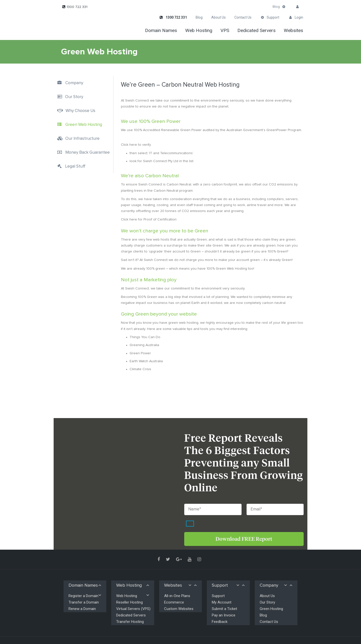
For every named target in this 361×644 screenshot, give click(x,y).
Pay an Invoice (224, 615)
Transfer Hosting (130, 622)
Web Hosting (127, 596)
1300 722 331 (77, 7)
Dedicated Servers (131, 615)
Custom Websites (179, 609)
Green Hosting (271, 609)
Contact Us (269, 622)
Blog (276, 7)
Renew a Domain (82, 609)
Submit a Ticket (224, 609)
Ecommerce (174, 602)
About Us (267, 596)
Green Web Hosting (84, 125)
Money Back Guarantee (88, 153)
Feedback (220, 622)
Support (218, 596)
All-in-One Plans (177, 596)
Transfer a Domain (84, 602)
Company (74, 83)
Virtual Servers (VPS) (133, 609)
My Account (222, 602)
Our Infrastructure (82, 139)
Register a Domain (83, 596)
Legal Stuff (75, 166)
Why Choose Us (80, 111)
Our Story (74, 97)
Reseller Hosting (129, 602)
